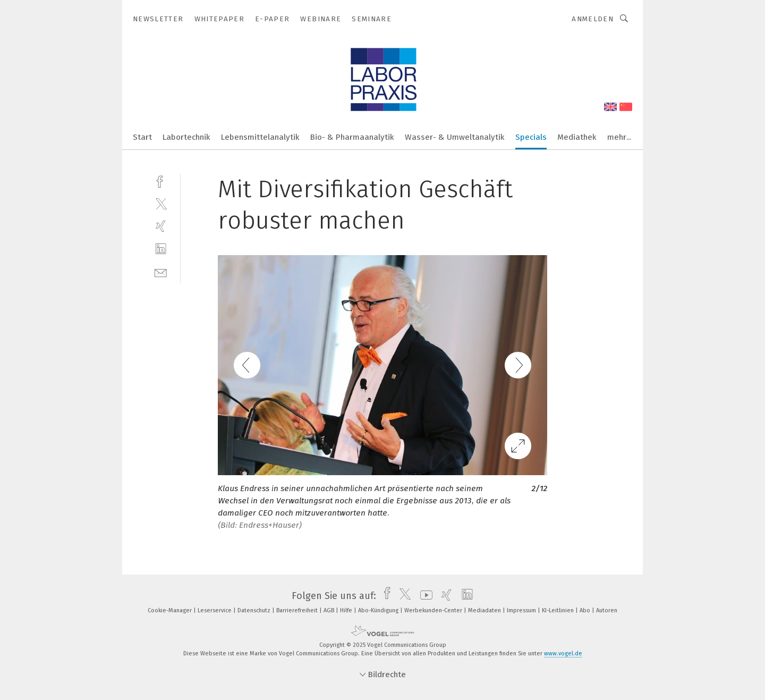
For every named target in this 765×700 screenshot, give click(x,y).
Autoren (607, 610)
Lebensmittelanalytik (260, 137)
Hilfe (347, 610)
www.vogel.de (563, 653)
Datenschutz (255, 610)
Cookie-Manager (171, 610)
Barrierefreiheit (298, 610)
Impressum (522, 610)
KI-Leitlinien (559, 610)
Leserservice (215, 610)
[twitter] (161, 203)
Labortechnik (186, 137)
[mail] (161, 272)
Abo (586, 610)
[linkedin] (161, 249)
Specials (531, 137)
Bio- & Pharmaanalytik (352, 137)
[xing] (161, 226)
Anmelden (593, 19)
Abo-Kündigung (379, 610)
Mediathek (577, 137)
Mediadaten (485, 610)
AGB (330, 610)
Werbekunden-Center (434, 610)
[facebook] (161, 180)
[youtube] (424, 596)
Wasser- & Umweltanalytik (455, 137)
